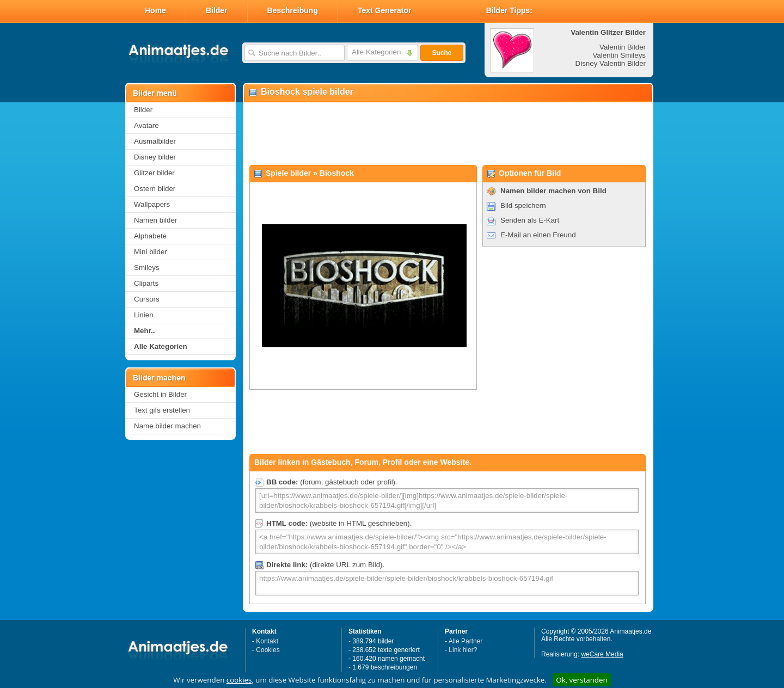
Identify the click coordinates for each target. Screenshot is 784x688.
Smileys (147, 268)
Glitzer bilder (154, 173)
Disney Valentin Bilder (611, 63)
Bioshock (337, 173)
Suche (442, 53)
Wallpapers (152, 204)
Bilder (217, 10)
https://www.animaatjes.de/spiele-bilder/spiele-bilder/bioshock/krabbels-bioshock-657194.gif (447, 583)
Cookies (268, 650)
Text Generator (385, 10)
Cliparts (146, 283)
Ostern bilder (155, 189)
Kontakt (267, 641)
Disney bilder (155, 157)
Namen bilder (155, 220)
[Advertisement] (448, 134)
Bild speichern (523, 205)
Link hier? (463, 650)
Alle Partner (466, 641)
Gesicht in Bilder (160, 394)
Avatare (146, 125)
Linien (144, 315)
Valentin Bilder (623, 47)
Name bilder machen (167, 426)
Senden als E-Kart (530, 220)
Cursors (147, 299)
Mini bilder (151, 252)
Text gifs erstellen (162, 410)
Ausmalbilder (155, 141)
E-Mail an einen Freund (538, 235)
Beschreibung (293, 10)
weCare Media (602, 654)
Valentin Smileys (619, 55)
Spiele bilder (288, 173)
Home (155, 10)
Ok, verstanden (581, 680)
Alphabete (150, 236)
